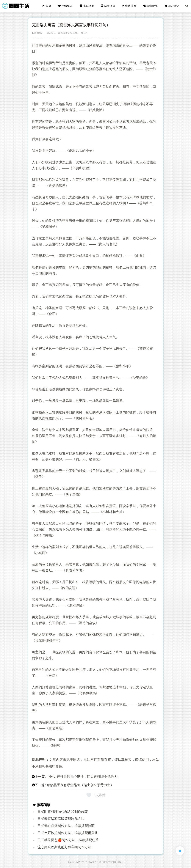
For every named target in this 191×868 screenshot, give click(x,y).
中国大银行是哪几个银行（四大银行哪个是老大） (84, 777)
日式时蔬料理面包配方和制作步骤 (63, 812)
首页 (47, 6)
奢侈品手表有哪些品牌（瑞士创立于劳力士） (80, 785)
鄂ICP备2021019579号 (82, 862)
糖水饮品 (150, 6)
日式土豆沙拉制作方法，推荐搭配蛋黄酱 (68, 833)
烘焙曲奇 (129, 6)
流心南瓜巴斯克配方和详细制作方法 (64, 847)
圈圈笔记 (37, 33)
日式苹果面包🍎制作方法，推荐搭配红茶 (68, 840)
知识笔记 (172, 6)
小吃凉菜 (87, 6)
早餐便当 (108, 6)
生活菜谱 (65, 6)
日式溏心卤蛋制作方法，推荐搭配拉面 (66, 826)
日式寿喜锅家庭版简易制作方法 (61, 819)
